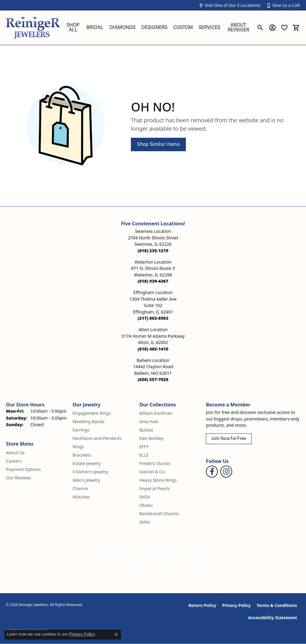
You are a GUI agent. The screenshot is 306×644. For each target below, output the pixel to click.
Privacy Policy (236, 605)
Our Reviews (19, 478)
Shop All (73, 27)
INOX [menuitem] (144, 497)
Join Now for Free (229, 439)
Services (209, 27)
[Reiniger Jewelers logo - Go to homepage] (33, 28)
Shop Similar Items (158, 144)
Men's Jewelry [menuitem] (86, 480)
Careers (14, 461)
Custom (183, 27)
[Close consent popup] (116, 634)
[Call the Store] (153, 251)
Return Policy (202, 605)
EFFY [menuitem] (144, 447)
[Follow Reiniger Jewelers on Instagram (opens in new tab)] (226, 472)
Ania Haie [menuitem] (149, 422)
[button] (229, 5)
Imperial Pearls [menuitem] (154, 488)
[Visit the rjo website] (160, 557)
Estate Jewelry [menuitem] (87, 463)
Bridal (95, 27)
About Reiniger (238, 27)
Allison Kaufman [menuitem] (156, 413)
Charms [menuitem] (80, 488)
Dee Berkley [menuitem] (151, 438)
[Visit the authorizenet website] (138, 557)
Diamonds (122, 27)
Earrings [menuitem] (81, 430)
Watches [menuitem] (81, 497)
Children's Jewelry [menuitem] (90, 472)
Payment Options (23, 469)
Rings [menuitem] (78, 447)
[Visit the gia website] (111, 557)
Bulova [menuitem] (146, 430)
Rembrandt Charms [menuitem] (159, 514)
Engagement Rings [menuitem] (92, 413)
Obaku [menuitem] (146, 505)
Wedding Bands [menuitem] (88, 422)
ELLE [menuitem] (144, 455)
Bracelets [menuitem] (82, 455)
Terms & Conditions (277, 605)
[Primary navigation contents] (158, 28)
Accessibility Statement (273, 618)
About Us (15, 453)
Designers (154, 27)
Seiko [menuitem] (145, 522)
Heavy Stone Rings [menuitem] (158, 480)
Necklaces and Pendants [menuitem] (97, 438)
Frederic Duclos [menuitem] (155, 463)
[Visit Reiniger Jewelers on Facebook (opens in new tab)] (212, 472)
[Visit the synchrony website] (191, 557)
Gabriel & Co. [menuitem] (153, 472)
